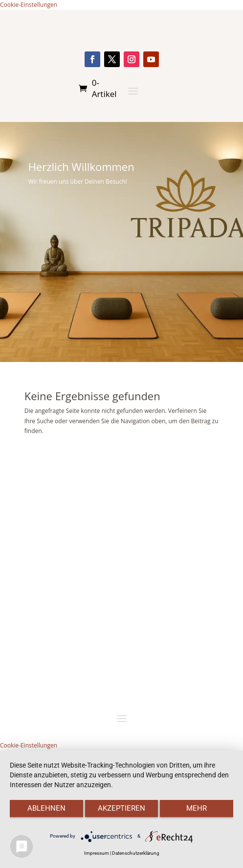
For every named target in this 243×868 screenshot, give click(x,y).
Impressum (97, 853)
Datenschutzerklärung (136, 853)
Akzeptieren (121, 808)
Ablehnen (46, 808)
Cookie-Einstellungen (29, 5)
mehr (197, 808)
